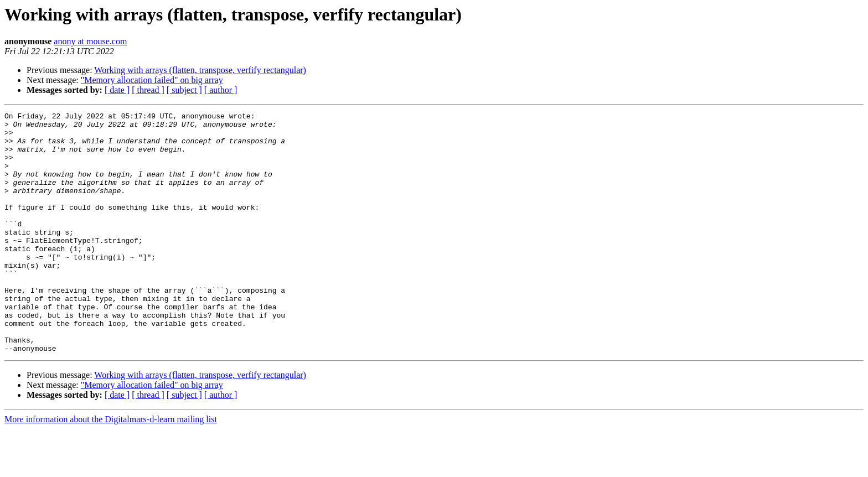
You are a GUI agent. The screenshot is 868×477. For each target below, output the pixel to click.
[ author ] (221, 90)
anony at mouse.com (90, 41)
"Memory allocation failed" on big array (152, 80)
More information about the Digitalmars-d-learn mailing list (111, 467)
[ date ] (117, 90)
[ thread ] (148, 90)
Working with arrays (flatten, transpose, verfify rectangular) (200, 70)
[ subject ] (184, 90)
